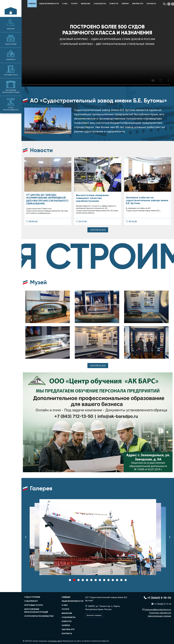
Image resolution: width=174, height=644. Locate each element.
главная (32, 4)
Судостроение (11, 40)
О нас (65, 4)
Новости (114, 4)
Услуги (74, 4)
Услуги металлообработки (11, 104)
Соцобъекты (100, 4)
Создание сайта (55, 641)
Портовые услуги (11, 71)
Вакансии (11, 24)
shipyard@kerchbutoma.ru (157, 610)
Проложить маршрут (94, 615)
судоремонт (31, 601)
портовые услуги (34, 605)
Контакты (151, 4)
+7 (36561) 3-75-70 (157, 598)
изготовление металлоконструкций (36, 611)
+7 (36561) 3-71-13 (161, 604)
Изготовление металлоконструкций (11, 87)
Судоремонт (11, 55)
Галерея (125, 4)
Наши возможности (49, 4)
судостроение (32, 597)
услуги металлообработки (39, 616)
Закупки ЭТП (138, 4)
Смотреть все (98, 230)
